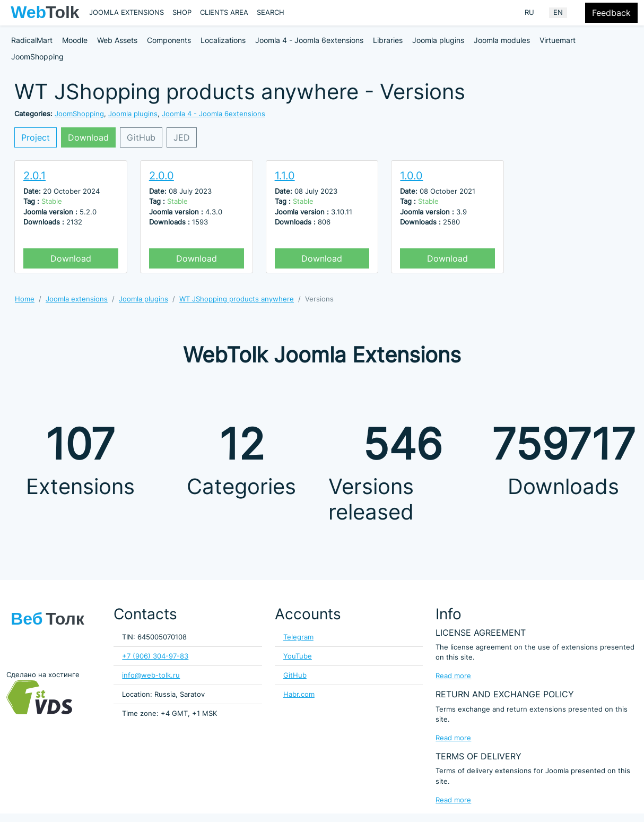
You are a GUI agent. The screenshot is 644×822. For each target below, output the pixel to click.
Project (36, 137)
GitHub (141, 137)
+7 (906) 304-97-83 (155, 656)
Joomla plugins (438, 40)
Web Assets (117, 40)
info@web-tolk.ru (151, 675)
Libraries (388, 40)
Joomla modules (502, 40)
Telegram (298, 637)
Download (88, 137)
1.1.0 (285, 176)
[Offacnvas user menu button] (578, 13)
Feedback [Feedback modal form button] (611, 13)
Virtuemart (558, 40)
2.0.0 (162, 176)
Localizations (223, 40)
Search (271, 12)
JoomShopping (37, 57)
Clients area (224, 12)
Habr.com (299, 694)
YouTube (298, 656)
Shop (182, 12)
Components (169, 40)
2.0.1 (34, 176)
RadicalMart (32, 40)
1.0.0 (411, 176)
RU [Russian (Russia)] (529, 12)
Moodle (75, 40)
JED (182, 137)
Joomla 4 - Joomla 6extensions (309, 40)
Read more (453, 676)
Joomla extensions (127, 12)
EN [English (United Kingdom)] (558, 12)
